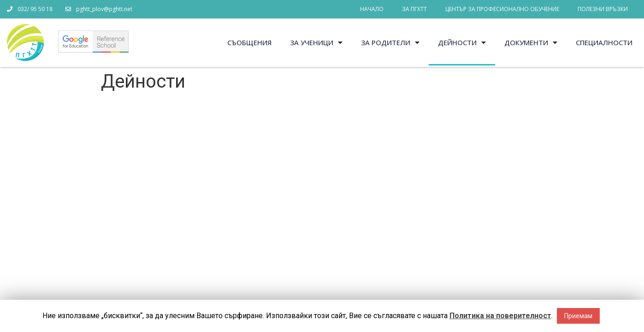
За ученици (316, 42)
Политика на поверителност (500, 316)
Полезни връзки (603, 9)
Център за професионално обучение (502, 9)
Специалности (604, 42)
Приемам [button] (578, 316)
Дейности (462, 42)
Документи (531, 42)
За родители (390, 42)
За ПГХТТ (414, 9)
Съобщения (249, 42)
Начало (372, 9)
